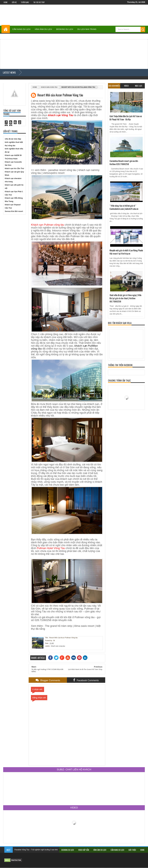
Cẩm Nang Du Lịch (21, 29)
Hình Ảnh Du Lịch (43, 29)
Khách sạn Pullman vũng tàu (47, 225)
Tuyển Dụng (25, 2)
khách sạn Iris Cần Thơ (14, 168)
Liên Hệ (14, 2)
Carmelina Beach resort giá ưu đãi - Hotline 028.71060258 (124, 162)
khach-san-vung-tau (49, 87)
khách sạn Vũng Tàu (61, 115)
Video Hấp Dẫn (84, 850)
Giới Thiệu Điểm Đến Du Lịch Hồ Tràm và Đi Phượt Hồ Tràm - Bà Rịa (126, 118)
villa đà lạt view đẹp (13, 139)
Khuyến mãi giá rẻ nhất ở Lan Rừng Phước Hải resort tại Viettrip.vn (126, 252)
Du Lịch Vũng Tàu (110, 36)
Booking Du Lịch (65, 29)
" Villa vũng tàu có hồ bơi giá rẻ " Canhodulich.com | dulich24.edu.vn (124, 207)
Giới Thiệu (132, 850)
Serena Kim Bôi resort (14, 211)
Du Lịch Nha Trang (87, 29)
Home (6, 2)
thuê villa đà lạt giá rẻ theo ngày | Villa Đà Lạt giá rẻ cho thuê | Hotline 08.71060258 (125, 298)
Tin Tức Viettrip (39, 2)
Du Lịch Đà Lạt (130, 36)
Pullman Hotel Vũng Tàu (51, 548)
